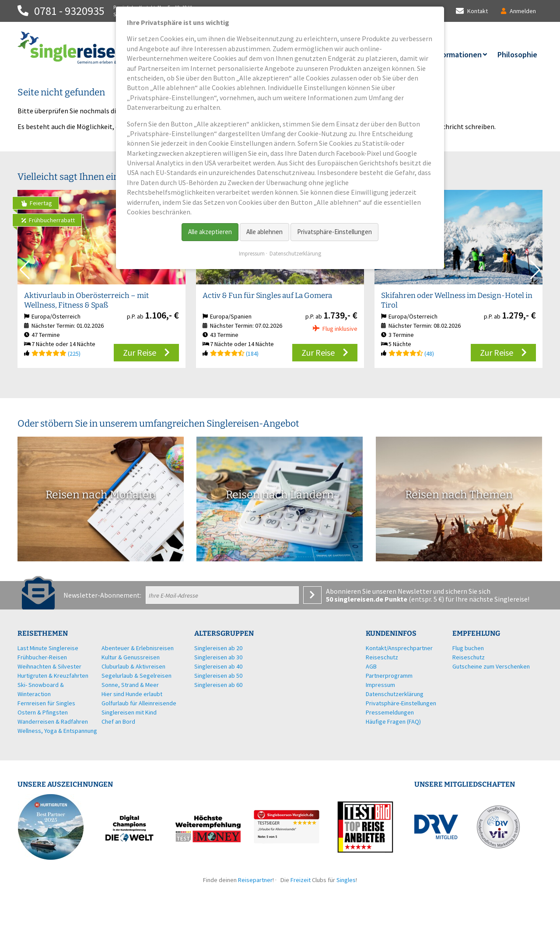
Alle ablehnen (264, 232)
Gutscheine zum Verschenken (491, 666)
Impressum (252, 254)
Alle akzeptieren (210, 232)
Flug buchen (468, 648)
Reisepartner (255, 880)
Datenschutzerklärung (295, 254)
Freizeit (301, 880)
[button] (535, 270)
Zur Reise (140, 352)
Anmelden (312, 595)
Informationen (457, 54)
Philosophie (517, 54)
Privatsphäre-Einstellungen (334, 232)
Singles (346, 880)
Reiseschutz (469, 657)
